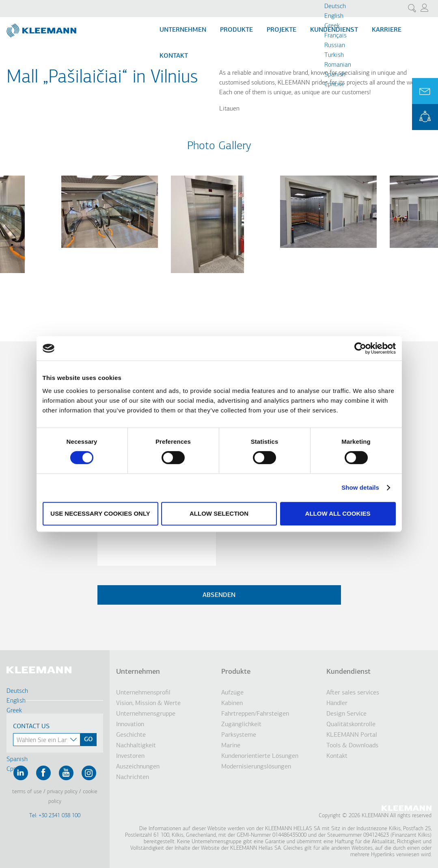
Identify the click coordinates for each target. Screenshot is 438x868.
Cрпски (334, 85)
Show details (360, 487)
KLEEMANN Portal (425, 117)
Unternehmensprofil (143, 693)
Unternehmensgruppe (146, 714)
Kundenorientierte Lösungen (260, 756)
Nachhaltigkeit (136, 746)
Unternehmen (183, 30)
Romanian (338, 65)
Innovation (130, 725)
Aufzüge (232, 693)
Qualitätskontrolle (351, 725)
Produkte (236, 30)
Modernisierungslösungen (256, 767)
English (334, 16)
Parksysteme (239, 735)
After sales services (353, 693)
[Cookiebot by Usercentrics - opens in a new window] (360, 348)
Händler (337, 703)
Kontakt (174, 56)
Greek (332, 26)
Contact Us (31, 727)
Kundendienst (348, 672)
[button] (110, 253)
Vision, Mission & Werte (148, 703)
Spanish (335, 75)
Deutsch (335, 7)
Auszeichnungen (138, 767)
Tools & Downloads (352, 746)
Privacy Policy (62, 792)
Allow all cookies (338, 513)
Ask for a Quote (425, 91)
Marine (231, 746)
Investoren (130, 756)
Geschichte (131, 735)
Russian (335, 46)
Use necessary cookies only (100, 513)
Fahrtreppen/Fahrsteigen (255, 714)
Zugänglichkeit (241, 725)
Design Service (346, 714)
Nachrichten (133, 777)
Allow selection (219, 513)
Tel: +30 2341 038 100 (55, 816)
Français (336, 36)
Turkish (334, 55)
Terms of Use (27, 792)
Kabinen (232, 703)
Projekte (282, 30)
